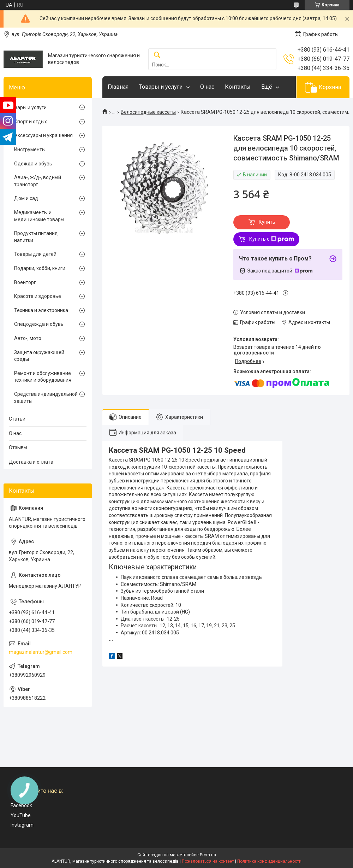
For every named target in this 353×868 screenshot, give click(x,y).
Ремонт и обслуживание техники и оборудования (43, 377)
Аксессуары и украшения (43, 135)
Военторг (25, 282)
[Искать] (157, 55)
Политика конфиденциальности (269, 861)
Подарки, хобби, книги (40, 268)
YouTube (21, 815)
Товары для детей (35, 254)
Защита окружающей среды (39, 356)
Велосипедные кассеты (148, 112)
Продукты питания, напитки (36, 237)
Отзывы (18, 447)
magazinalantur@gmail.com (41, 652)
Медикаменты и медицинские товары (39, 216)
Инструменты (30, 149)
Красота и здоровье (38, 296)
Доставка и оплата (31, 462)
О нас (207, 87)
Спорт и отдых (31, 122)
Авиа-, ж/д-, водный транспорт (38, 181)
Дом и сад (26, 198)
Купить (267, 222)
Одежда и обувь (33, 164)
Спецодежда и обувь (39, 324)
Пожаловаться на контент (208, 861)
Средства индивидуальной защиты (46, 398)
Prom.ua (208, 855)
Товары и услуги (161, 87)
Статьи (17, 419)
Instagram (22, 825)
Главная (118, 87)
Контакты (238, 87)
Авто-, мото (28, 338)
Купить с (272, 239)
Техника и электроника (41, 310)
